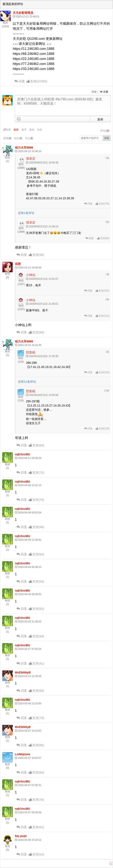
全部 (40, 130)
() (37, 81)
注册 (104, 92)
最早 (24, 130)
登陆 (94, 92)
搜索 (107, 138)
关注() (29, 138)
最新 (16, 130)
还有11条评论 (27, 382)
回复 (20, 81)
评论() (105, 131)
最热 (32, 130)
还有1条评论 (26, 213)
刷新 (7, 130)
